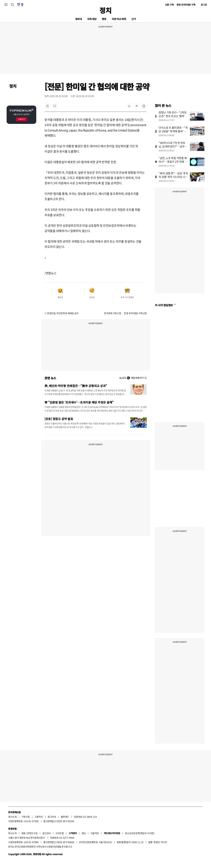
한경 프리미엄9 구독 (186, 5)
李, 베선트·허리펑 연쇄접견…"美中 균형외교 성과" (76, 386)
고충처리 (39, 817)
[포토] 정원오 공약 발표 (59, 419)
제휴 (23, 833)
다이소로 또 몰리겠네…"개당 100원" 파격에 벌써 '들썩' (173, 131)
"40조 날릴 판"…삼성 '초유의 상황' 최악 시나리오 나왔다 (173, 177)
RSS (84, 833)
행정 (104, 19)
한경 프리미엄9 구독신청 (135, 313)
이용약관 (95, 833)
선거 (134, 19)
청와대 (79, 19)
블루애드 (65, 817)
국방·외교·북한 (119, 19)
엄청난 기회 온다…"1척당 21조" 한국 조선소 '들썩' (173, 114)
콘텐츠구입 (32, 833)
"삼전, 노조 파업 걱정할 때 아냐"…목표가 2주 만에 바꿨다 (173, 162)
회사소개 (12, 817)
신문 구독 (169, 5)
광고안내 (52, 817)
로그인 (204, 5)
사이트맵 (60, 833)
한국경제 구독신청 (113, 313)
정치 (105, 10)
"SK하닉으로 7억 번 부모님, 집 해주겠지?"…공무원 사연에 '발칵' (173, 146)
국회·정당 (92, 19)
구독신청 (26, 817)
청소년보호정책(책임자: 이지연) (140, 833)
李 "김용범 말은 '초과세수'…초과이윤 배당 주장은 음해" (79, 402)
